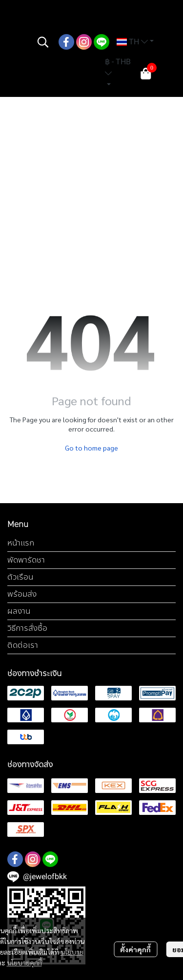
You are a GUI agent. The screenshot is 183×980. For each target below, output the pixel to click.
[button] (43, 42)
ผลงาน (19, 611)
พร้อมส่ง (22, 594)
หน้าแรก (21, 543)
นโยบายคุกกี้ (24, 962)
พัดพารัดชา (26, 560)
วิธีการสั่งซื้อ (27, 628)
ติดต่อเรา (23, 645)
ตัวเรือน (20, 577)
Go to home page (91, 448)
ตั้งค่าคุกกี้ (135, 949)
